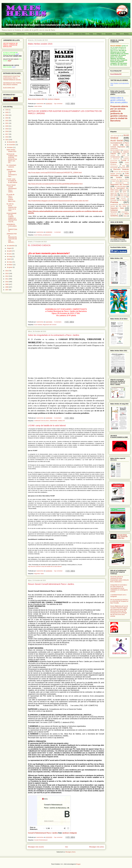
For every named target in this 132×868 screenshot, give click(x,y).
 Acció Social (114, 136)
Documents (109, 34)
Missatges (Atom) (70, 852)
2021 (7, 123)
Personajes (113, 200)
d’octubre (10, 147)
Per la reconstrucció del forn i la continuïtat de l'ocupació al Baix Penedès (119, 601)
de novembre (11, 145)
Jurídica (119, 177)
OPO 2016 (124, 195)
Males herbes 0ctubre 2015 (36, 99)
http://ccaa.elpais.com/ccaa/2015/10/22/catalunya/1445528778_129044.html (55, 173)
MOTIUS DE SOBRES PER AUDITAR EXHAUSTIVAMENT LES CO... (12, 158)
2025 (7, 112)
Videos (118, 34)
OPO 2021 (113, 197)
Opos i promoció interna (49, 34)
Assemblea (126, 150)
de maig (10, 256)
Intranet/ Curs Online (79, 34)
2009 (7, 284)
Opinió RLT (114, 194)
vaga (120, 214)
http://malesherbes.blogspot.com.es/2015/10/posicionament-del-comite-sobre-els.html (58, 201)
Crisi (123, 166)
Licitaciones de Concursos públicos (120, 179)
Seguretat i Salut (39, 574)
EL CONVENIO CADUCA (39, 245)
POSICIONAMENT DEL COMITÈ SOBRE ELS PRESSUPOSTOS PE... (12, 218)
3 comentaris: (58, 418)
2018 (7, 131)
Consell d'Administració (41, 840)
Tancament (114, 212)
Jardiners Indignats (54, 99)
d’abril (9, 259)
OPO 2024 (121, 197)
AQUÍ (9, 61)
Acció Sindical (38, 235)
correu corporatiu (65, 34)
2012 (7, 276)
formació (116, 172)
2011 (7, 279)
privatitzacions (47, 235)
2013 (7, 273)
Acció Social (117, 141)
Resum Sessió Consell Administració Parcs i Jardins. (51, 584)
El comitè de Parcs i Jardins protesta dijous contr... (12, 198)
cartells (123, 155)
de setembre (11, 246)
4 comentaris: (58, 322)
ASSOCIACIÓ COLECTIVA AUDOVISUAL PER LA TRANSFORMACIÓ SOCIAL (12, 78)
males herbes (38, 106)
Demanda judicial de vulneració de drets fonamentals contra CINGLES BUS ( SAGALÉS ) (119, 579)
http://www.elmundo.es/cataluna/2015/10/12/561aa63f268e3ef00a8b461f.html (55, 184)
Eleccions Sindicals (121, 169)
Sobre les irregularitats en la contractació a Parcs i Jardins (54, 335)
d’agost (9, 248)
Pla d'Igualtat (123, 200)
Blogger (78, 864)
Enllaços (99, 34)
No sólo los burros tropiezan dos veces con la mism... (12, 207)
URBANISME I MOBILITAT (57, 421)
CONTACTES (21, 34)
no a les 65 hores (120, 186)
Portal (91, 34)
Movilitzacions (125, 181)
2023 (7, 118)
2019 (7, 129)
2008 (7, 287)
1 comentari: (58, 232)
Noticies (125, 190)
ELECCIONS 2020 (9, 88)
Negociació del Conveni (50, 325)
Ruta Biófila (122, 206)
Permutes (123, 199)
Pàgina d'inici (9, 34)
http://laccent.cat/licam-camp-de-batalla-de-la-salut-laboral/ (45, 566)
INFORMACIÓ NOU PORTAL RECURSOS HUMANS (12, 84)
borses (124, 154)
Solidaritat (114, 210)
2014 (7, 271)
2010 (7, 282)
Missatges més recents (36, 847)
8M (120, 136)
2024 (7, 115)
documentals (114, 168)
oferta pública (115, 192)
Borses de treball (33, 34)
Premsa (126, 34)
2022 (7, 121)
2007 (7, 290)
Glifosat (126, 176)
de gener (10, 267)
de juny (9, 254)
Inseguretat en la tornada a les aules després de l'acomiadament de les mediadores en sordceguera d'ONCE (119, 588)
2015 (7, 140)
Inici (66, 847)
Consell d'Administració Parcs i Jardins (43, 833)
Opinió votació (123, 194)
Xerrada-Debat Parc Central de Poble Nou (122, 536)
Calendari (113, 155)
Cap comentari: (58, 104)
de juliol (9, 251)
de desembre (11, 142)
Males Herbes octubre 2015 (40, 44)
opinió (124, 192)
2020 (7, 126)
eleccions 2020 (125, 168)
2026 (7, 110)
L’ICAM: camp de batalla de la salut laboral (47, 425)
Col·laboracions (115, 157)
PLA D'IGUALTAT (116, 74)
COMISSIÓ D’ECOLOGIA (41, 421)
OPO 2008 (114, 195)
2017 (7, 134)
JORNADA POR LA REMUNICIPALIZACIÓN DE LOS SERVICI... (12, 238)
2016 (7, 137)
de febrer (10, 265)
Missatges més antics (97, 847)
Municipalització (120, 183)
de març (10, 262)
